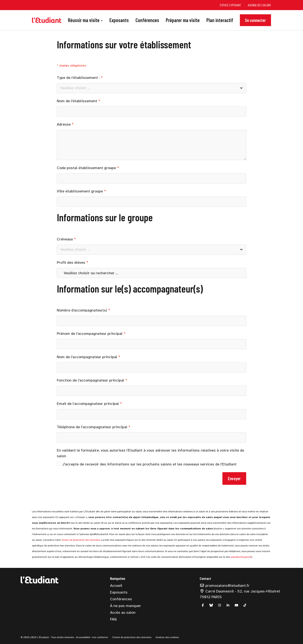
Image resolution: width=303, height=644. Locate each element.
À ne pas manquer (126, 606)
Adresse (64, 124)
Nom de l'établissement (77, 101)
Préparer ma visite (183, 20)
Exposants (119, 20)
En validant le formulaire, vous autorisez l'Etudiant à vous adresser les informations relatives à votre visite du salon (150, 453)
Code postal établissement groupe (86, 168)
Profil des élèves (71, 262)
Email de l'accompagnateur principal (88, 404)
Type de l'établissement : (78, 78)
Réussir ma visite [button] (85, 20)
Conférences (147, 20)
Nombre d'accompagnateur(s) (82, 310)
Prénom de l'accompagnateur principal (90, 334)
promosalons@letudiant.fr (225, 586)
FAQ (113, 619)
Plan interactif (220, 20)
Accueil (116, 586)
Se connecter (255, 20)
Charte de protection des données (132, 637)
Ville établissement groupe (80, 191)
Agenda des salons (259, 5)
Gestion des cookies (167, 637)
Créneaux (65, 239)
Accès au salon (123, 612)
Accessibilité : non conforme (92, 637)
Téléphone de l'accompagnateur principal (92, 427)
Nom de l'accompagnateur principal (87, 357)
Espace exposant (231, 5)
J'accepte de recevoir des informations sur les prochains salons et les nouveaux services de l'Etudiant (147, 464)
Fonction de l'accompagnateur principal (90, 380)
